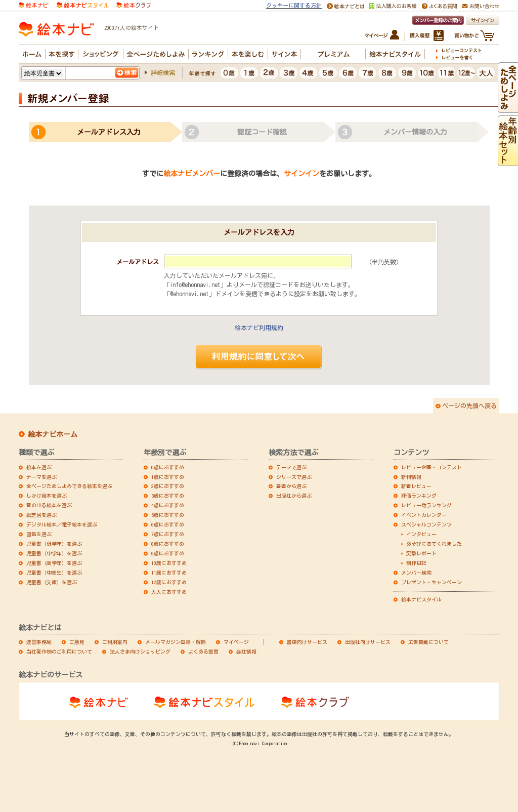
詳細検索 (163, 72)
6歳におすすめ (168, 524)
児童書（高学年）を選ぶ (54, 563)
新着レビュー (416, 486)
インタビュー (421, 534)
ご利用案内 (115, 642)
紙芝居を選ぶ (41, 515)
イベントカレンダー (424, 515)
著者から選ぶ (291, 486)
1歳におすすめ (168, 477)
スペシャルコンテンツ (426, 524)
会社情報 (246, 652)
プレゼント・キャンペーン (431, 582)
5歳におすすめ (168, 515)
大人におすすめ (169, 592)
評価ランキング (419, 496)
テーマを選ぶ (41, 477)
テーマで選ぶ (291, 467)
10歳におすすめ (169, 563)
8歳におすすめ (168, 544)
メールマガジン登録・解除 (176, 642)
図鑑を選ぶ (39, 534)
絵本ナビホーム (53, 434)
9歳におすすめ (168, 553)
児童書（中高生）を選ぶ (54, 573)
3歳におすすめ (168, 496)
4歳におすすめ (168, 505)
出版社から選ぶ (294, 496)
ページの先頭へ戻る (469, 405)
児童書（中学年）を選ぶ (54, 553)
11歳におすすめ (169, 573)
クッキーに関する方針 (294, 5)
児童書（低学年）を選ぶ (54, 544)
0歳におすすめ (168, 467)
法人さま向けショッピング (140, 652)
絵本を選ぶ (39, 467)
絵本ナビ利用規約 (259, 328)
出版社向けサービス (368, 642)
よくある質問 (203, 652)
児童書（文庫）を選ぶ (52, 582)
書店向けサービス (307, 642)
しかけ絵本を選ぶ (47, 496)
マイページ (236, 642)
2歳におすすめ (168, 486)
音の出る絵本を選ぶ (49, 505)
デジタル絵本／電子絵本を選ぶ (62, 524)
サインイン (301, 174)
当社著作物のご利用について (59, 652)
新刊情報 (411, 477)
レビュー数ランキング (426, 505)
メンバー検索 (416, 573)
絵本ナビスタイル (421, 599)
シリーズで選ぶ (294, 477)
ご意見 (77, 642)
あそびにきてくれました (434, 544)
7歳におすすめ (168, 534)
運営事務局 (39, 642)
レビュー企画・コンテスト (431, 467)
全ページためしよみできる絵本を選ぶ (69, 486)
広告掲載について (428, 642)
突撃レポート (421, 553)
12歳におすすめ (169, 582)
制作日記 (416, 563)
